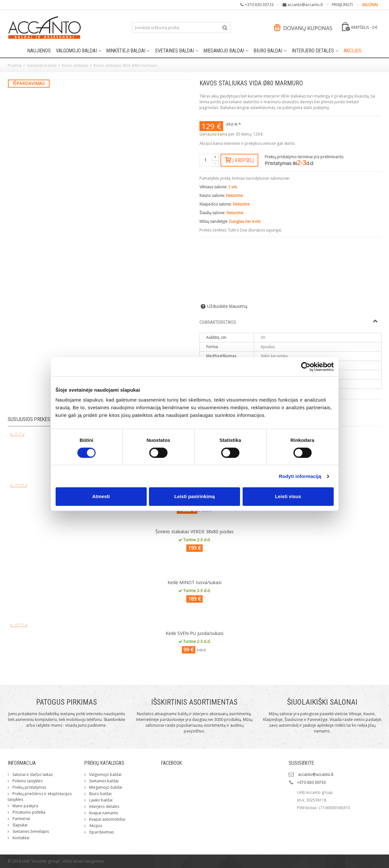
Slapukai (19, 825)
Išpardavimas (101, 832)
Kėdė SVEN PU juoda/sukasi (194, 633)
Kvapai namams (103, 813)
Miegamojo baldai (224, 51)
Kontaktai (20, 838)
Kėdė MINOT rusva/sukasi (194, 582)
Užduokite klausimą (227, 306)
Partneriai (21, 819)
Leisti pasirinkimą (194, 496)
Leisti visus (288, 496)
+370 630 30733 (259, 5)
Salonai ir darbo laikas (32, 774)
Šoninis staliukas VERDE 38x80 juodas (194, 532)
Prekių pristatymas (29, 787)
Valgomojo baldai (76, 51)
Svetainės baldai (175, 51)
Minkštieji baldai (126, 51)
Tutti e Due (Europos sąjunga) (254, 230)
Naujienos (39, 51)
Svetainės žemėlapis (30, 831)
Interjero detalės (313, 51)
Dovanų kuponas (303, 28)
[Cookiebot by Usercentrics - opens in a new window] (306, 367)
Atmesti (101, 496)
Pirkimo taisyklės (27, 781)
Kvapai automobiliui (107, 819)
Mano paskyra (25, 806)
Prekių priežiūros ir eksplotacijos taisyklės (40, 797)
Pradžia (15, 65)
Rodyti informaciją (300, 476)
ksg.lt (377, 861)
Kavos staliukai (75, 65)
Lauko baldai (100, 800)
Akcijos (353, 51)
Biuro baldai (268, 51)
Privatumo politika (28, 812)
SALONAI (370, 5)
